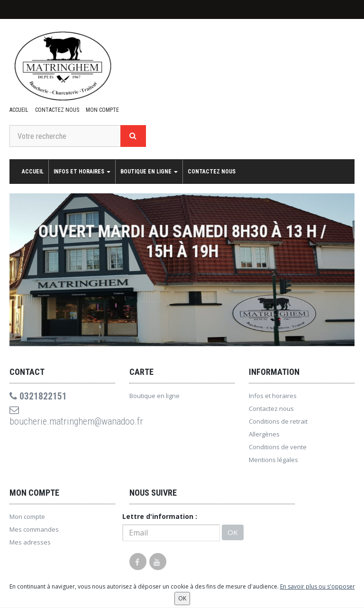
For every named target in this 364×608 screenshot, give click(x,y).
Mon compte (102, 110)
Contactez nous (57, 110)
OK (233, 532)
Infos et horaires (82, 172)
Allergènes (264, 434)
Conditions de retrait (278, 421)
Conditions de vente (278, 447)
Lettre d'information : (160, 516)
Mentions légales (273, 460)
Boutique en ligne (149, 172)
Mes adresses (30, 542)
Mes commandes (34, 529)
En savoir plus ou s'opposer (318, 586)
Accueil (19, 110)
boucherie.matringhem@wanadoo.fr (62, 416)
